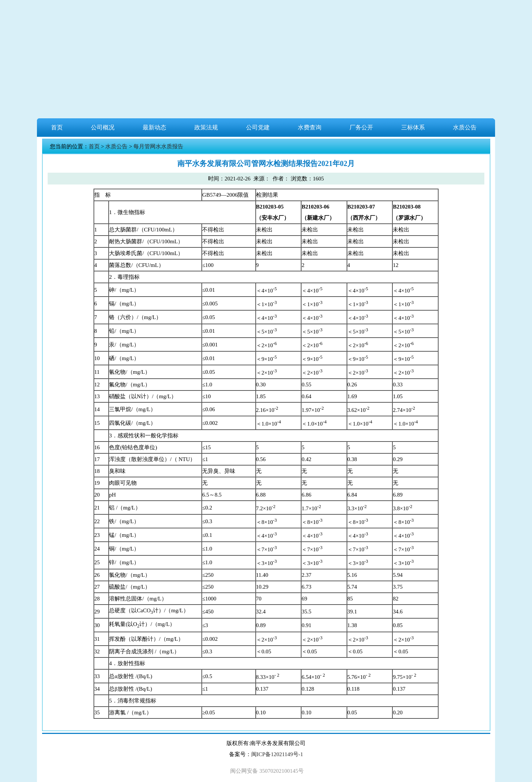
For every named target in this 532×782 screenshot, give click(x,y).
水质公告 (465, 127)
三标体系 (413, 127)
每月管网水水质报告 (158, 146)
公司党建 (258, 127)
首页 (57, 127)
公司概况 (103, 127)
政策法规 (206, 127)
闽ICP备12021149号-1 (277, 754)
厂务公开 (361, 127)
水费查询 (310, 127)
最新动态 (154, 127)
